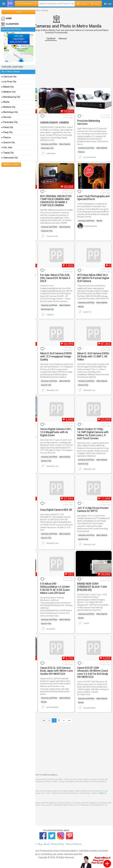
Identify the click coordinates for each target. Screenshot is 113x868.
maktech (50, 315)
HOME (6, 19)
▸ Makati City (8, 87)
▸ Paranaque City (10, 122)
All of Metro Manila (11, 72)
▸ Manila (6, 102)
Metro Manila (65, 144)
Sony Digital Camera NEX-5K (56, 510)
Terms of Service (73, 844)
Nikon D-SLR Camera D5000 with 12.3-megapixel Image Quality (56, 356)
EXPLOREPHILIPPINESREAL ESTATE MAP (19, 39)
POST (19, 12)
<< (44, 720)
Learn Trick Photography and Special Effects (93, 198)
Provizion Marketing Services (89, 122)
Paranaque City (47, 148)
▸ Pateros (6, 137)
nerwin (86, 623)
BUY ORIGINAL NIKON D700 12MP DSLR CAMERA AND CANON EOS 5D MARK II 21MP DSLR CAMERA (56, 201)
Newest (63, 39)
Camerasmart (52, 236)
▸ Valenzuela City (10, 158)
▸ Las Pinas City (9, 82)
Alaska (99, 221)
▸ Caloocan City (9, 77)
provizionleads (90, 157)
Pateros (81, 152)
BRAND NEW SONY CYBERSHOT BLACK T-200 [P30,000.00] (92, 587)
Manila (81, 307)
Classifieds (10, 24)
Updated (51, 39)
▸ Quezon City (8, 143)
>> (69, 720)
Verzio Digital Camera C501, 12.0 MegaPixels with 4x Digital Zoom (56, 432)
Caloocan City (47, 231)
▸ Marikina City (8, 107)
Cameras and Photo (49, 144)
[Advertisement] (56, 64)
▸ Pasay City (7, 127)
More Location (11, 165)
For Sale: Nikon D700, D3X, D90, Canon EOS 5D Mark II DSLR (55, 278)
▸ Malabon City (9, 92)
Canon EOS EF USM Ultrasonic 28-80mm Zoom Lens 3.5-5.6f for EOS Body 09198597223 (93, 672)
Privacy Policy (57, 844)
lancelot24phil (52, 707)
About (46, 844)
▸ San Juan (7, 148)
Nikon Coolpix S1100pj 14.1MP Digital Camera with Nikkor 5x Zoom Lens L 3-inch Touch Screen (93, 434)
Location (82, 4)
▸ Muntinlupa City (10, 112)
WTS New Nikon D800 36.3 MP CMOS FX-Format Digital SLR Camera (93, 278)
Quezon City (46, 385)
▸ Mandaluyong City (11, 97)
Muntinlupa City (47, 309)
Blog (40, 844)
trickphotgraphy (90, 226)
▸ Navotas (6, 117)
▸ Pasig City (7, 132)
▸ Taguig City (8, 153)
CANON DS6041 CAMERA (55, 123)
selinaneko (51, 153)
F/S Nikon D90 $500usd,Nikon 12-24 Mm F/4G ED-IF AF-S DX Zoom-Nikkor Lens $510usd (55, 588)
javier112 (87, 312)
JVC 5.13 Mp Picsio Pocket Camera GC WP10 (93, 510)
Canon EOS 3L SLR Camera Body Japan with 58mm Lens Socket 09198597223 (56, 671)
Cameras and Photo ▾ (26, 4)
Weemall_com (52, 390)
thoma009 (51, 629)
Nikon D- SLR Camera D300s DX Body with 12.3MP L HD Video (93, 356)
